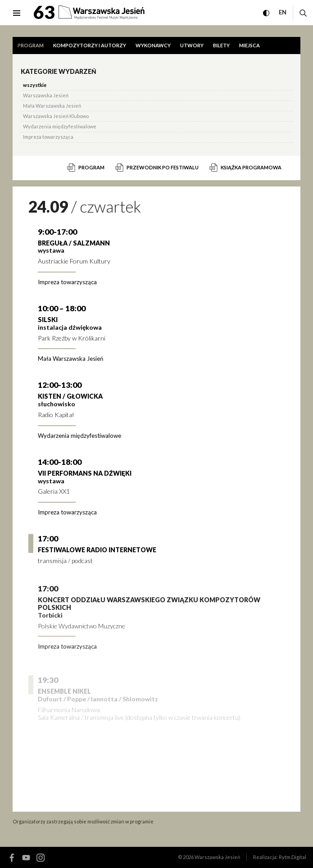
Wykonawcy (153, 45)
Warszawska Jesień (217, 857)
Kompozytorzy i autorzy (90, 45)
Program (31, 45)
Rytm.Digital (293, 857)
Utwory (192, 45)
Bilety (221, 45)
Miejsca (249, 45)
